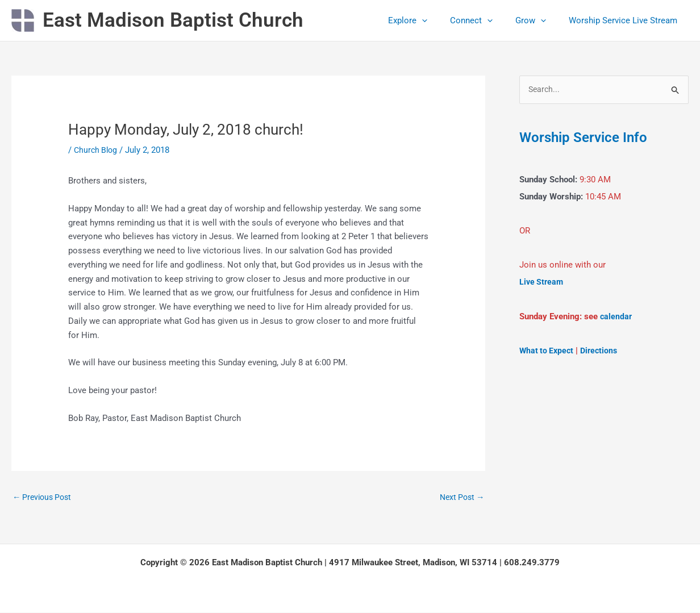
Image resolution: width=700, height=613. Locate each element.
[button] (442, 20)
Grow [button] (539, 20)
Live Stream (542, 282)
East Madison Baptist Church (173, 20)
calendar (616, 316)
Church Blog (97, 150)
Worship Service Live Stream (626, 20)
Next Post (460, 498)
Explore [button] (428, 20)
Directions (603, 351)
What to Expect (548, 351)
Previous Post (44, 498)
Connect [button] (486, 20)
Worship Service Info (588, 137)
